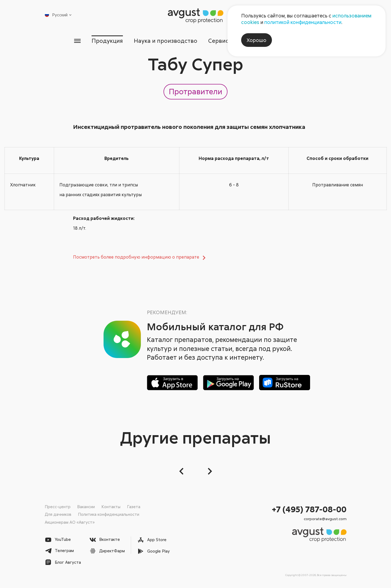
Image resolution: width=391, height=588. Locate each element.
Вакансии (86, 507)
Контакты (111, 507)
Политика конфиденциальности (109, 514)
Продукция (107, 41)
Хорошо (257, 40)
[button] (182, 471)
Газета (134, 507)
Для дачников (58, 514)
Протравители (195, 91)
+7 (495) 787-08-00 (309, 509)
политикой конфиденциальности (303, 22)
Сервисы (221, 41)
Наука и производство (166, 41)
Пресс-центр (58, 507)
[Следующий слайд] (209, 471)
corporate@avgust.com (325, 519)
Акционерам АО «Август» (70, 522)
